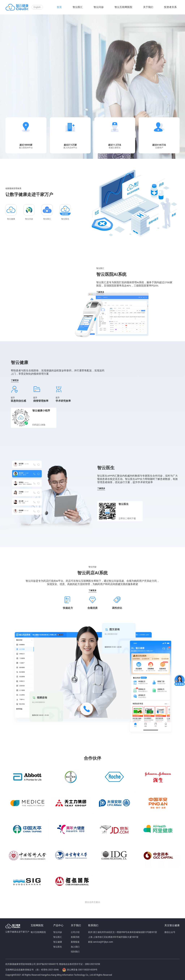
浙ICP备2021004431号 (47, 964)
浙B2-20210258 (92, 964)
